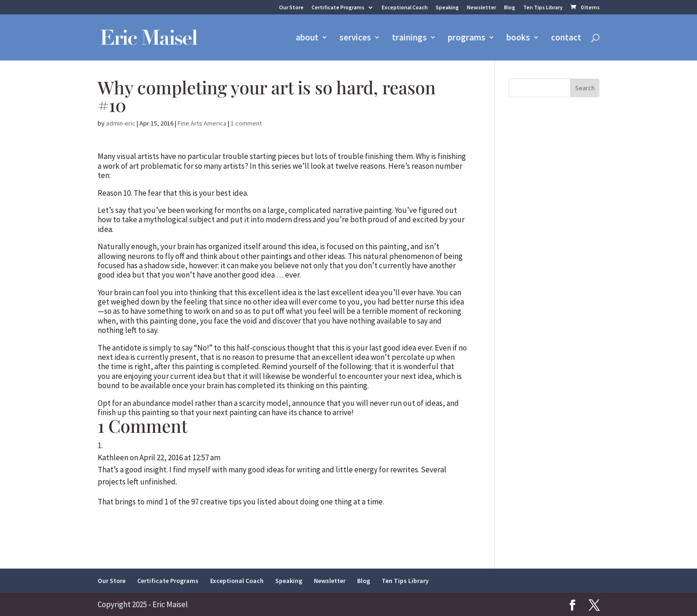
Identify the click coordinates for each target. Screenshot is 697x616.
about (307, 38)
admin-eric (121, 123)
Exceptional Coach (405, 8)
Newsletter (481, 8)
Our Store (291, 8)
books (518, 38)
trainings (409, 38)
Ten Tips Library (543, 8)
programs (467, 38)
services (355, 38)
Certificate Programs (338, 8)
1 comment (246, 123)
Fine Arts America (202, 123)
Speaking (447, 8)
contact (566, 38)
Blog (510, 8)
